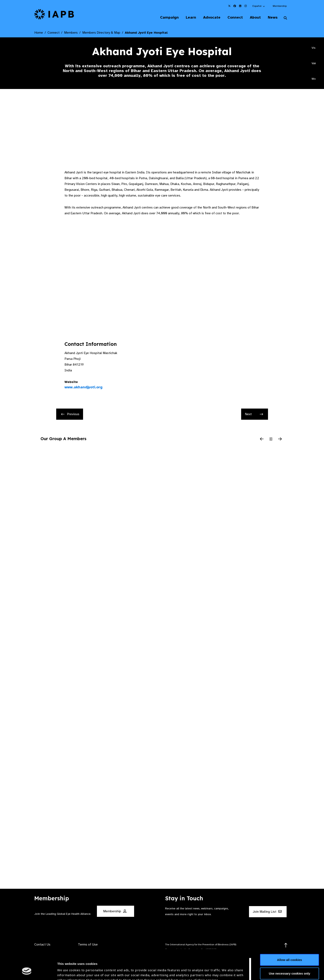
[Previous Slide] (262, 439)
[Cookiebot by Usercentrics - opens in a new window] (27, 972)
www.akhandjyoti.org (83, 387)
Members (71, 33)
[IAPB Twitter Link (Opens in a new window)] (229, 6)
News (273, 17)
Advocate (212, 17)
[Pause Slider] (271, 439)
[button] (259, 6)
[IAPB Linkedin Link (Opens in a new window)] (240, 6)
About (255, 17)
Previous (70, 414)
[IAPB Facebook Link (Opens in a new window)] (235, 6)
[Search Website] (285, 18)
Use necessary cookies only (289, 947)
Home (39, 33)
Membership (280, 6)
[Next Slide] (280, 439)
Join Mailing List (267, 912)
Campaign (169, 17)
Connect (235, 17)
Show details (67, 968)
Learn (191, 17)
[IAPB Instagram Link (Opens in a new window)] (245, 6)
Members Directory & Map (101, 33)
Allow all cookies (290, 934)
